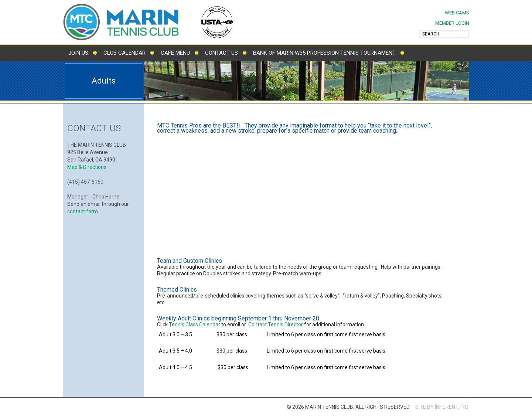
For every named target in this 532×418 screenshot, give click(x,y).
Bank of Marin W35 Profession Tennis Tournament (324, 53)
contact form (83, 211)
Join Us (78, 53)
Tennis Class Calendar (195, 324)
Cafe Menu (175, 53)
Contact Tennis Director (276, 324)
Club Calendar (125, 53)
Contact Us (221, 53)
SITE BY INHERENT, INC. (442, 407)
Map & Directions (87, 167)
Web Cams (457, 13)
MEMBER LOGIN (452, 23)
